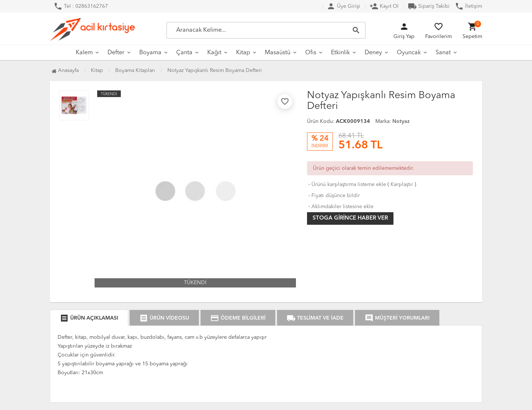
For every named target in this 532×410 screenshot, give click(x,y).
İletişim (468, 6)
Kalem (84, 53)
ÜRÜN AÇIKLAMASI (89, 318)
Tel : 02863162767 (81, 6)
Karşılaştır (402, 185)
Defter (116, 53)
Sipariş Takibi (429, 6)
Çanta (184, 53)
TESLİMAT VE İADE (315, 318)
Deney (373, 53)
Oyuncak (409, 53)
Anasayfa (65, 70)
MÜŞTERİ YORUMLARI (397, 318)
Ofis (311, 53)
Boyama (150, 53)
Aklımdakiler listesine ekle (340, 207)
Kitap (243, 53)
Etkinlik (340, 53)
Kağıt (214, 53)
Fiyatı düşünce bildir (333, 196)
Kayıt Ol (384, 6)
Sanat (443, 53)
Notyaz (401, 121)
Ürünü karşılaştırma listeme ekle (347, 185)
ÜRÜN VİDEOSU (164, 318)
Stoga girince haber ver (350, 218)
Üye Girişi (343, 6)
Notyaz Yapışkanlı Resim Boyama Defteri (215, 70)
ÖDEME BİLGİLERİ (238, 318)
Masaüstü (278, 53)
